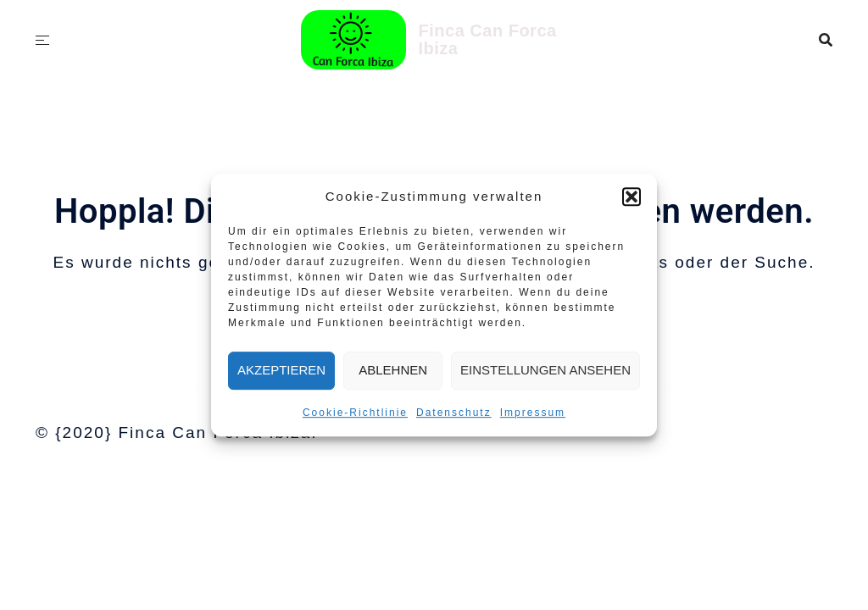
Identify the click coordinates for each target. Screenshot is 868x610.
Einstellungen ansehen (545, 370)
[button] (632, 197)
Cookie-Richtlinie (355, 413)
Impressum (533, 413)
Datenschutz (454, 413)
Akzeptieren (281, 370)
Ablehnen (393, 370)
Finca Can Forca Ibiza (488, 39)
